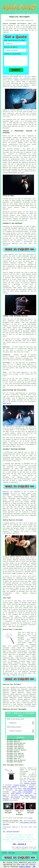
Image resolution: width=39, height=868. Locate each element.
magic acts (22, 634)
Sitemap (4, 853)
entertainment (24, 771)
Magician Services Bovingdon (15, 709)
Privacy (35, 853)
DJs (11, 788)
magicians (6, 509)
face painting (15, 797)
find (8, 687)
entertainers (14, 800)
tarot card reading (10, 787)
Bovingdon (6, 493)
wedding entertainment (10, 665)
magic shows (20, 706)
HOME (16, 14)
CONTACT (28, 14)
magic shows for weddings (22, 648)
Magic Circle (7, 403)
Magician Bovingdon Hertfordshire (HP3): (17, 24)
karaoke (31, 787)
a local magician (22, 672)
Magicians (6, 492)
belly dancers (16, 793)
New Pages (12, 853)
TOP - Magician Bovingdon (11, 832)
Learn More (25, 867)
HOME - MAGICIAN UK (20, 844)
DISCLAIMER (34, 14)
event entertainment (30, 788)
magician (10, 514)
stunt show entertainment (22, 792)
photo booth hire (26, 795)
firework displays (19, 785)
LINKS (20, 14)
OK (34, 867)
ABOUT (24, 14)
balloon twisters (30, 783)
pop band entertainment (24, 790)
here (34, 706)
